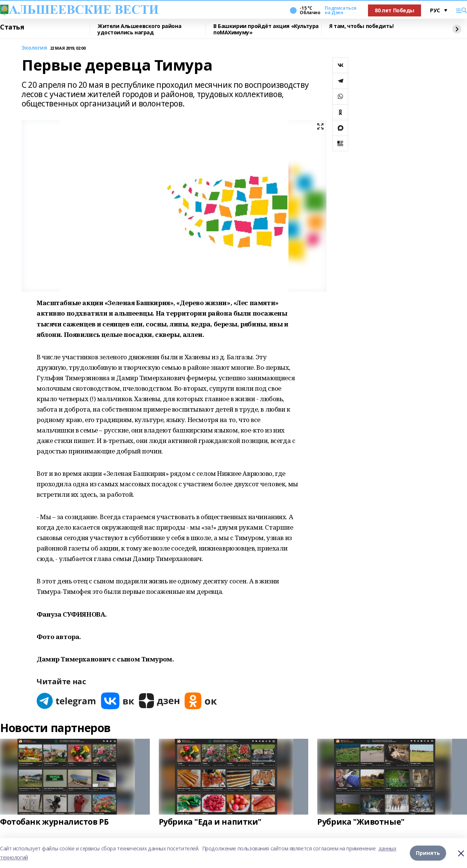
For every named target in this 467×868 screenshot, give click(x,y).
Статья (12, 27)
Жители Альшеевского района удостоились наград (139, 29)
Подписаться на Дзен (340, 10)
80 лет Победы (395, 10)
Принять (428, 853)
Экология (34, 48)
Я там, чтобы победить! (361, 26)
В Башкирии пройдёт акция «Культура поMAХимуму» (266, 29)
